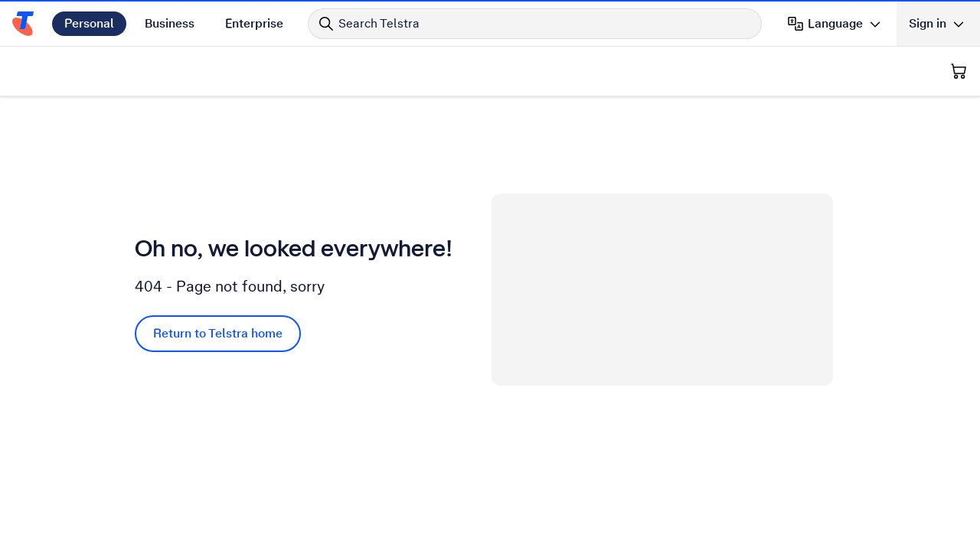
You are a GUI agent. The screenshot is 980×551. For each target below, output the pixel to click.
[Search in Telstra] (535, 24)
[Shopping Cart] (959, 71)
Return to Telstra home (218, 333)
